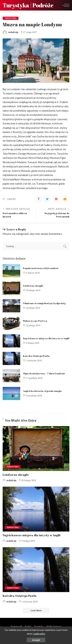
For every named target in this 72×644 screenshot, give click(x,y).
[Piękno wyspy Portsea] (11, 323)
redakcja (13, 32)
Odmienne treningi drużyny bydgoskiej (44, 303)
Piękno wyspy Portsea (35, 321)
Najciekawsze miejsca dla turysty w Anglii (46, 338)
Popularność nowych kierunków (41, 268)
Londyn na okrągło (33, 286)
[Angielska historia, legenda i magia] (11, 394)
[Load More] (36, 610)
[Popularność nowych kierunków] (11, 271)
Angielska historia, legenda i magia (42, 391)
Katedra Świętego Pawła (36, 356)
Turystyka (11, 18)
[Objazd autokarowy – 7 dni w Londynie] (11, 376)
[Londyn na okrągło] (11, 288)
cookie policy (39, 634)
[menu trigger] (65, 5)
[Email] (65, 199)
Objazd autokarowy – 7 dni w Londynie (44, 374)
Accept (36, 640)
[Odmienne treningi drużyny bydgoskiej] (11, 306)
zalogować (22, 234)
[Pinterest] (56, 199)
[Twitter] (47, 199)
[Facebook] (39, 199)
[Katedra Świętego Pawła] (11, 358)
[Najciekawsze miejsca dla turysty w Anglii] (11, 341)
